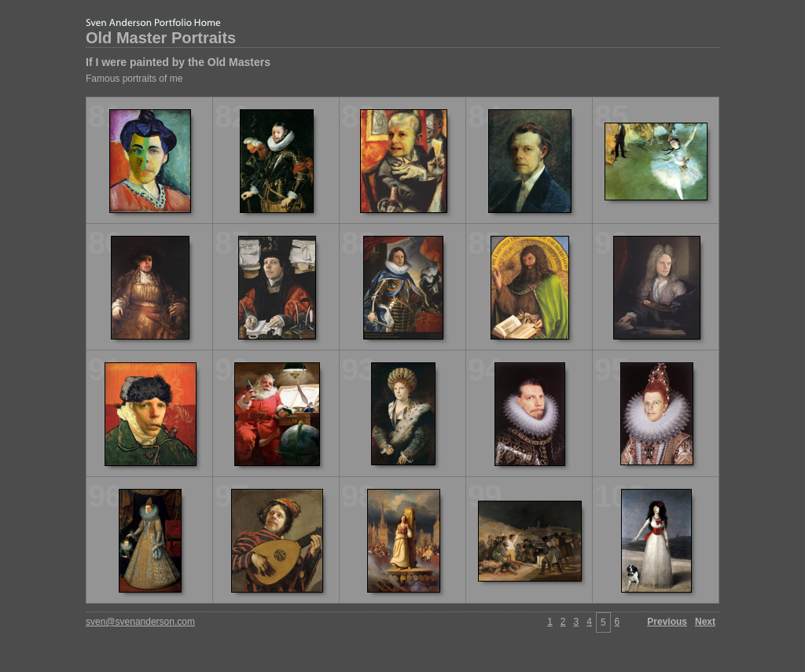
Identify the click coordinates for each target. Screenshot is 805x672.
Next (705, 622)
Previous (667, 622)
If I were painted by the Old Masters (178, 62)
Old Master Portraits (161, 38)
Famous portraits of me (134, 79)
